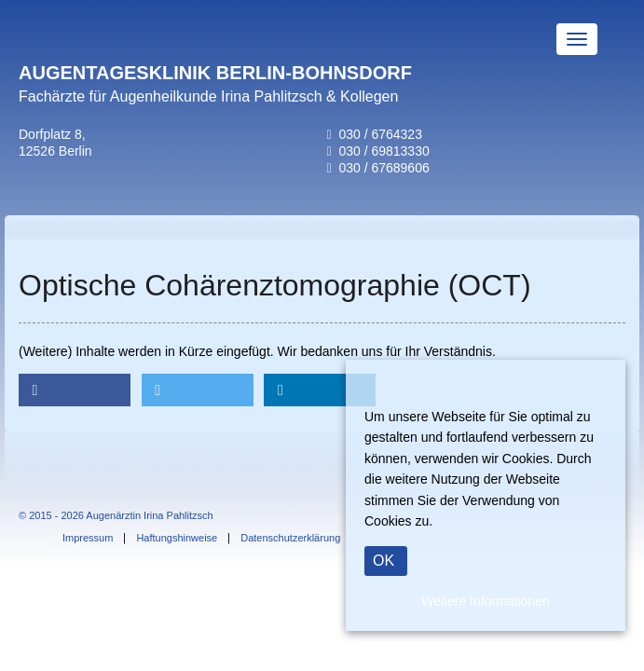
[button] (75, 390)
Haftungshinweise (177, 538)
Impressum (88, 538)
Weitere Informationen (485, 601)
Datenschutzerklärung (290, 538)
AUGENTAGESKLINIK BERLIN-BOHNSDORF (215, 73)
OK (384, 561)
